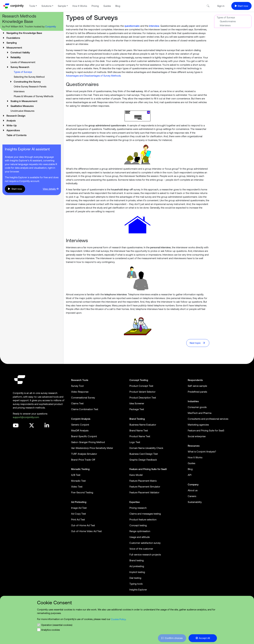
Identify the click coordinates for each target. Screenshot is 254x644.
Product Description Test (143, 398)
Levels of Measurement (23, 62)
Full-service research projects (145, 555)
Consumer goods (197, 407)
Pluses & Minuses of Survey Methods (34, 96)
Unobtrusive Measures (22, 111)
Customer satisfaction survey (145, 543)
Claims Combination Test (85, 409)
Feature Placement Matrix (143, 481)
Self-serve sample (197, 386)
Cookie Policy (118, 619)
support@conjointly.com (26, 417)
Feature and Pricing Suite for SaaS (148, 469)
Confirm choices (172, 638)
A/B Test (76, 475)
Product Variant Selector (142, 392)
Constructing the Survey (27, 82)
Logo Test (135, 442)
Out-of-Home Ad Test (83, 525)
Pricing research (138, 508)
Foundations (13, 38)
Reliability (16, 57)
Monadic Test (78, 481)
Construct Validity (20, 52)
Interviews (19, 91)
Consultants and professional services (208, 419)
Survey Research (20, 67)
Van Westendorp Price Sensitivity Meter (92, 448)
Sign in (221, 6)
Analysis (11, 121)
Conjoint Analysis (81, 419)
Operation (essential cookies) (57, 625)
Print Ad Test (78, 520)
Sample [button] (62, 6)
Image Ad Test (79, 508)
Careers (192, 496)
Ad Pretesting (79, 502)
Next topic (197, 343)
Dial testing (135, 578)
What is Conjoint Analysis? (202, 452)
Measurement (14, 48)
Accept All (203, 638)
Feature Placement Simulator (145, 487)
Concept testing (138, 525)
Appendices (13, 130)
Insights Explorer (138, 590)
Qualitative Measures (22, 106)
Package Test (137, 409)
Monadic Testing (80, 469)
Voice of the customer (141, 549)
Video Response (80, 392)
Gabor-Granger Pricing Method (88, 442)
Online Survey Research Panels (30, 87)
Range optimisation (140, 531)
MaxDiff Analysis (80, 430)
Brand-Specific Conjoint (84, 436)
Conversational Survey (83, 398)
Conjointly (51, 27)
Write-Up (12, 125)
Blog (118, 6)
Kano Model (136, 475)
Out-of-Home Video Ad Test (86, 531)
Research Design (16, 116)
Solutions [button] (46, 6)
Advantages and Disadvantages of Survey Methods (93, 76)
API (190, 475)
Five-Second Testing (82, 492)
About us (193, 490)
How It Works (80, 6)
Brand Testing (137, 419)
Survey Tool (77, 386)
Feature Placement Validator (144, 492)
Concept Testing (139, 380)
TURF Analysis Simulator (84, 454)
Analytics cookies (50, 630)
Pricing (95, 6)
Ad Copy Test (78, 514)
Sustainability (195, 502)
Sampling (12, 43)
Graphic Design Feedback (143, 460)
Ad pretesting (137, 566)
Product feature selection (143, 520)
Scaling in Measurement (24, 101)
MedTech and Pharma (200, 413)
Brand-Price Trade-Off (83, 460)
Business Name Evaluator (143, 425)
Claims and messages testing (145, 514)
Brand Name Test (139, 430)
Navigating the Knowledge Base (24, 33)
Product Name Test (140, 436)
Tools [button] (32, 6)
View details (51, 189)
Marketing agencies (198, 425)
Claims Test (77, 403)
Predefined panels (197, 392)
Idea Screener (137, 403)
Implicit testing (137, 572)
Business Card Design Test (144, 454)
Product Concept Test (141, 386)
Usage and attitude (140, 537)
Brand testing (137, 560)
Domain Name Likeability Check (146, 448)
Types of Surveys (226, 17)
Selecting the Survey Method (29, 77)
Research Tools (80, 380)
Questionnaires (228, 21)
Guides (107, 6)
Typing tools (136, 584)
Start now (242, 6)
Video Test (77, 487)
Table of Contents (17, 135)
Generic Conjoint (80, 425)
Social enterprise (197, 436)
